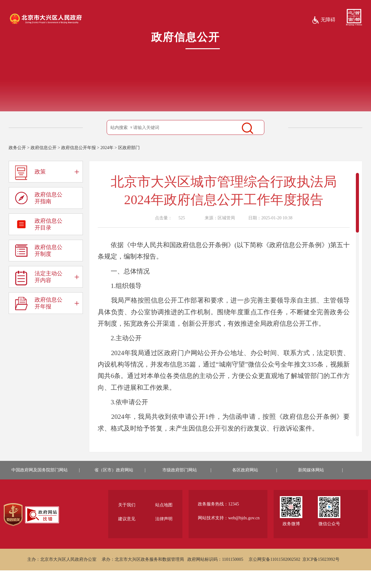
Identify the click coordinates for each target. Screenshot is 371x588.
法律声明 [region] (164, 519)
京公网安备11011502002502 (274, 559)
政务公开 (17, 148)
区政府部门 (129, 148)
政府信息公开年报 (79, 148)
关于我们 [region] (127, 505)
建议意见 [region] (127, 519)
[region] (13, 515)
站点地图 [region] (164, 505)
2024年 (107, 148)
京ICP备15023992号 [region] (321, 559)
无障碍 (324, 20)
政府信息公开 (44, 148)
